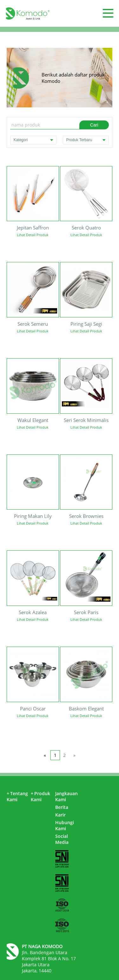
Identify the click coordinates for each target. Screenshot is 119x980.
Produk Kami (40, 796)
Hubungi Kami (65, 825)
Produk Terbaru (86, 140)
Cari (94, 125)
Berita (62, 807)
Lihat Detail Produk (33, 235)
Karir (60, 815)
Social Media (62, 839)
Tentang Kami (17, 796)
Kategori (33, 140)
